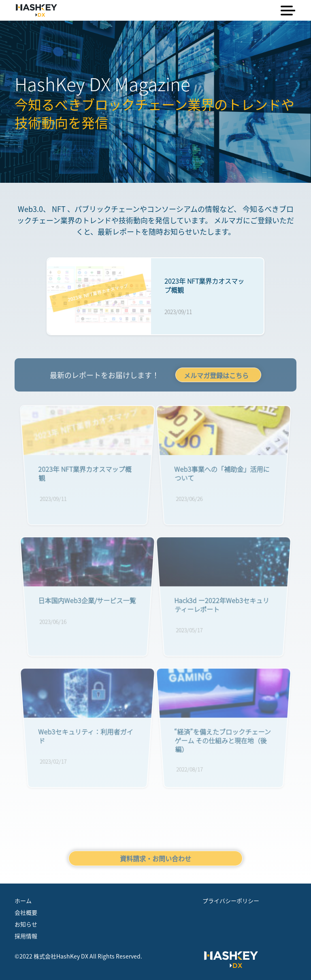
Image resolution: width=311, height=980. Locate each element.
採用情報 (26, 936)
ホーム (23, 901)
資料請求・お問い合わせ (155, 860)
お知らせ (26, 924)
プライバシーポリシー (231, 901)
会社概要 (26, 912)
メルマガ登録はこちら (216, 377)
